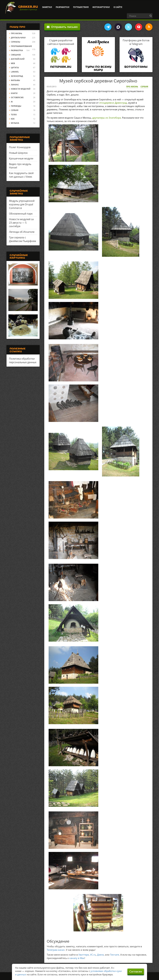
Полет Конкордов (20, 147)
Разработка (17, 50)
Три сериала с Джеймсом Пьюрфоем (23, 239)
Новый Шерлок (18, 153)
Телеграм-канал (56, 950)
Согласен (136, 971)
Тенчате (115, 955)
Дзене (100, 955)
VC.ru (93, 955)
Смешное (16, 55)
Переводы (16, 106)
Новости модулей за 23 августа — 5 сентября (21, 223)
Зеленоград (17, 76)
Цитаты (15, 68)
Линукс (15, 85)
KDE (13, 119)
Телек (14, 115)
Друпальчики (18, 38)
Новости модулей (21, 89)
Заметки (47, 7)
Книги (14, 93)
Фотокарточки (101, 7)
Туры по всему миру (98, 68)
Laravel (15, 72)
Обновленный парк (21, 214)
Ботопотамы (136, 67)
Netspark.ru (61, 67)
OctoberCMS (17, 97)
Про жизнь (132, 87)
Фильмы (15, 80)
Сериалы (16, 42)
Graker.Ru (28, 7)
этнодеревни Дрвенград (113, 103)
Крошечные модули (21, 158)
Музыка (15, 123)
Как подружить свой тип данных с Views (21, 175)
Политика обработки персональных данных (23, 360)
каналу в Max (77, 958)
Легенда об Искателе (22, 232)
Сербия (144, 87)
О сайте (118, 7)
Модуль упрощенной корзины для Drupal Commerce (22, 204)
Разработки (63, 7)
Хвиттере (84, 955)
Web (13, 63)
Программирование (21, 46)
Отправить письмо (62, 27)
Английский (18, 59)
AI (12, 102)
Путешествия (81, 7)
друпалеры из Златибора (107, 118)
